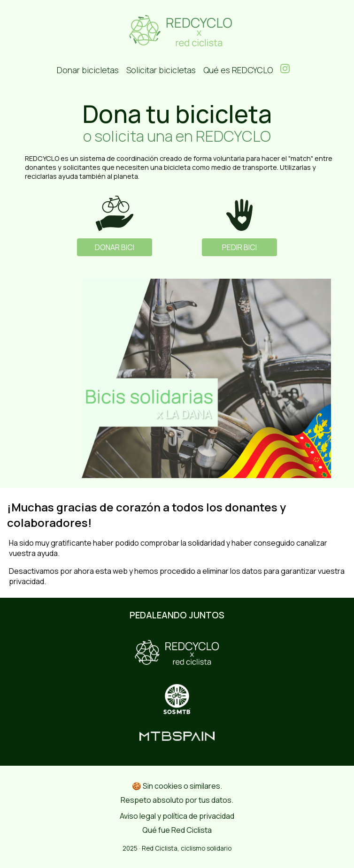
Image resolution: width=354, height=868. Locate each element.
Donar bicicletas (88, 70)
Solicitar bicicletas (161, 70)
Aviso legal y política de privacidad (177, 816)
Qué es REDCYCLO (238, 70)
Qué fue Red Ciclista (177, 830)
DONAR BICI (115, 247)
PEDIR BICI (239, 247)
